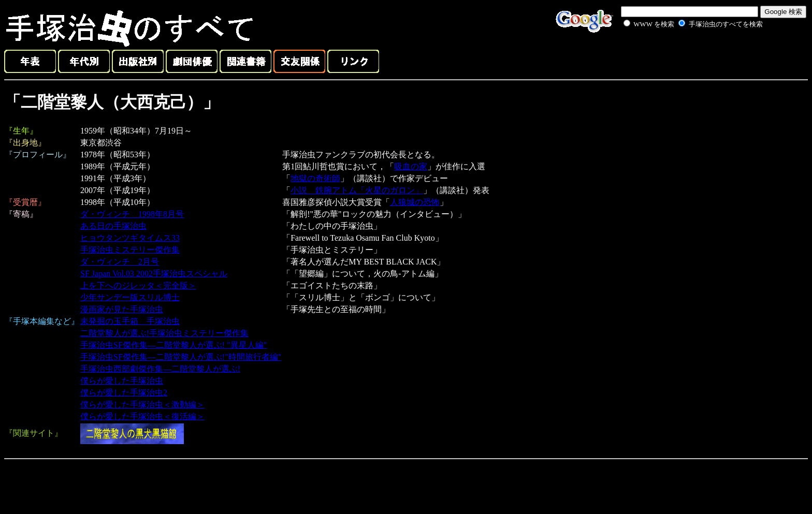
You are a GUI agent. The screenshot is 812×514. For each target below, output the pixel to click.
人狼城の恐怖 (415, 202)
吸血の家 (411, 166)
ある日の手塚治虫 (113, 226)
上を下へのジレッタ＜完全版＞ (138, 285)
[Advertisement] (682, 54)
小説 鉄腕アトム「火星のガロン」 (357, 190)
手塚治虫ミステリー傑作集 (130, 250)
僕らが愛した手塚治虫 (122, 381)
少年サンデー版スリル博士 (130, 297)
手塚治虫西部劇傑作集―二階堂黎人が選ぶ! (160, 369)
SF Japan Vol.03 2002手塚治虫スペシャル (154, 274)
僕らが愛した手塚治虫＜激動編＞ (142, 405)
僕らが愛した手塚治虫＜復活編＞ (142, 416)
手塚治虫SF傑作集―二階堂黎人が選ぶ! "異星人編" (173, 345)
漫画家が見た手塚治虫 (122, 309)
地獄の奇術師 (315, 178)
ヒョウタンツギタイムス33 (130, 238)
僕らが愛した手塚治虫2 (124, 393)
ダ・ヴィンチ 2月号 (120, 262)
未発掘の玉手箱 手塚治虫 (130, 321)
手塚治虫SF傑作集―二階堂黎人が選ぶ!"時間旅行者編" (181, 357)
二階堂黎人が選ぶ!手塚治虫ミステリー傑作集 (164, 333)
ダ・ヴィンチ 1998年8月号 (132, 214)
